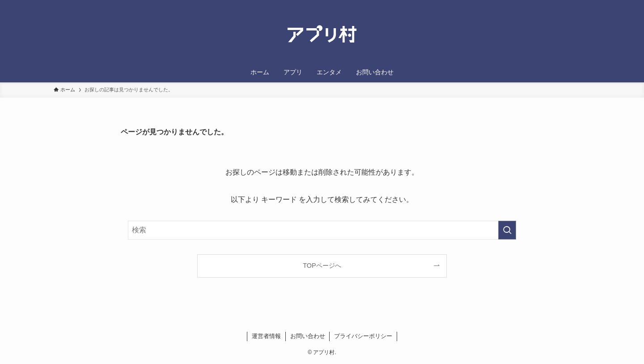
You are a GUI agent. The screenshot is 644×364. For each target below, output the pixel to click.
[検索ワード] (322, 230)
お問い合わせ (308, 336)
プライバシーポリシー (363, 336)
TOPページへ (322, 266)
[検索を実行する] (507, 230)
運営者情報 (266, 336)
